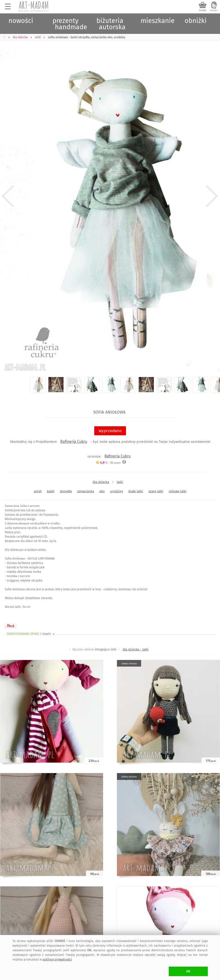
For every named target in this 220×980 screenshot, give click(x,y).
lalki (120, 482)
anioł (38, 491)
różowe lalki (178, 491)
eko (102, 491)
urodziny (117, 491)
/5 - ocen (108, 463)
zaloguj (214, 10)
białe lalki (136, 491)
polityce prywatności (57, 959)
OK (188, 971)
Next (212, 196)
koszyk (203, 10)
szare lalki (156, 491)
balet (51, 491)
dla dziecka (101, 482)
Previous (8, 196)
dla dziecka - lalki (136, 649)
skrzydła (66, 491)
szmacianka (86, 491)
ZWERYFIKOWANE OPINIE (31, 634)
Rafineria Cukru (74, 441)
